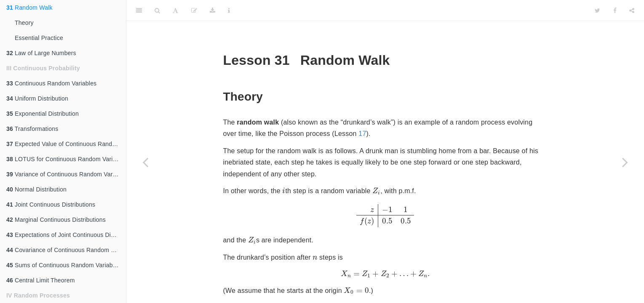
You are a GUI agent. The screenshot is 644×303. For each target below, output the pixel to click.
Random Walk (29, 8)
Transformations (32, 129)
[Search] (157, 11)
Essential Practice (39, 38)
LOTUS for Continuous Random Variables (66, 159)
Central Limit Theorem (41, 280)
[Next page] (625, 162)
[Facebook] (615, 11)
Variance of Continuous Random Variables (66, 174)
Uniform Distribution (37, 98)
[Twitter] (597, 11)
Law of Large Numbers (41, 53)
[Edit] (194, 11)
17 (362, 134)
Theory (24, 23)
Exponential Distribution (43, 114)
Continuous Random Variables (51, 83)
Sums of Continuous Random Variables (63, 265)
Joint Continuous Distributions (51, 205)
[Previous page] (145, 162)
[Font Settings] (175, 11)
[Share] (632, 11)
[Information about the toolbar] (229, 11)
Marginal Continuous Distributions (56, 220)
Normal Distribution (36, 189)
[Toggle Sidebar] (139, 11)
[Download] (212, 11)
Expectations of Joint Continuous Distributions (66, 235)
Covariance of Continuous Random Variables (66, 250)
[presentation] (284, 190)
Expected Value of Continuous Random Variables (66, 144)
